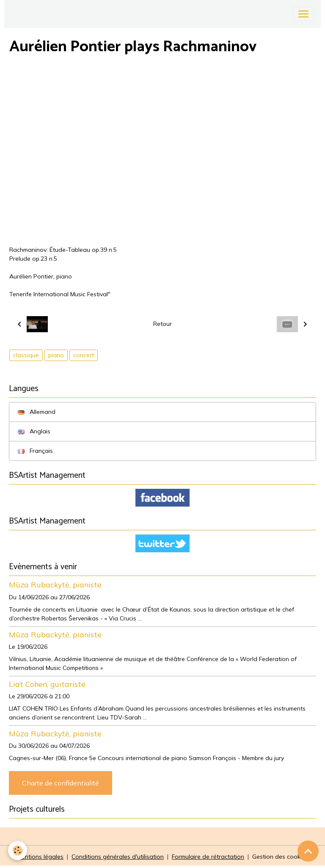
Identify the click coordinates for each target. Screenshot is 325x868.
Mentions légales (40, 857)
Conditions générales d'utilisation (118, 857)
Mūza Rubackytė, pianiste (55, 584)
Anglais (34, 431)
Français (35, 451)
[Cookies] (18, 850)
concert (84, 355)
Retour (162, 324)
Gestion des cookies (280, 857)
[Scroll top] (308, 851)
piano (56, 355)
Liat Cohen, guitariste (47, 684)
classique (26, 355)
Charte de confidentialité (61, 783)
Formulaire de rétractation (208, 857)
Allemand (37, 412)
